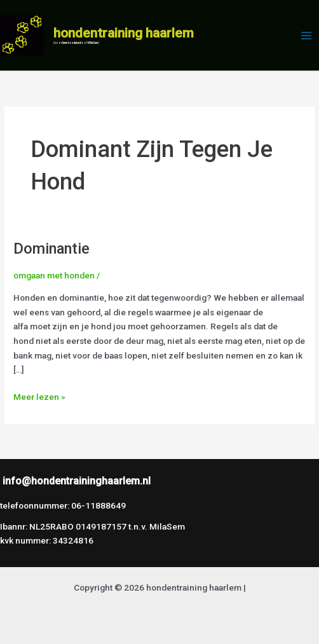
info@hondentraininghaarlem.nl (77, 481)
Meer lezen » (39, 396)
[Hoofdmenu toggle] (307, 35)
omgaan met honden (54, 275)
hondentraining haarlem (124, 33)
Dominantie (51, 249)
